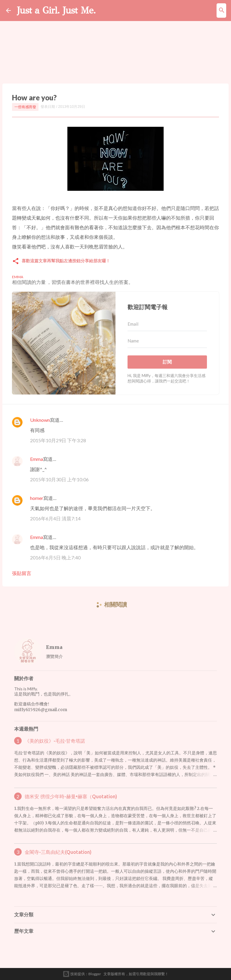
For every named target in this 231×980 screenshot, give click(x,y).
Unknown (40, 420)
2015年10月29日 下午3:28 (58, 440)
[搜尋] (222, 11)
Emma (37, 459)
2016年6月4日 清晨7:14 (55, 518)
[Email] (167, 324)
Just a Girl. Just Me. (56, 10)
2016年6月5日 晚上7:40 (55, 557)
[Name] (167, 341)
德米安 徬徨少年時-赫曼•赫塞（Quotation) (71, 796)
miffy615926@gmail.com (41, 710)
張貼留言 (22, 573)
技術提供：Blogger (82, 974)
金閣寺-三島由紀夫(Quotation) (58, 852)
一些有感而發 (25, 107)
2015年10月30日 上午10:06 (59, 479)
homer (37, 498)
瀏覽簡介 (54, 656)
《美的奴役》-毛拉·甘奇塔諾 (55, 741)
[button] (16, 262)
